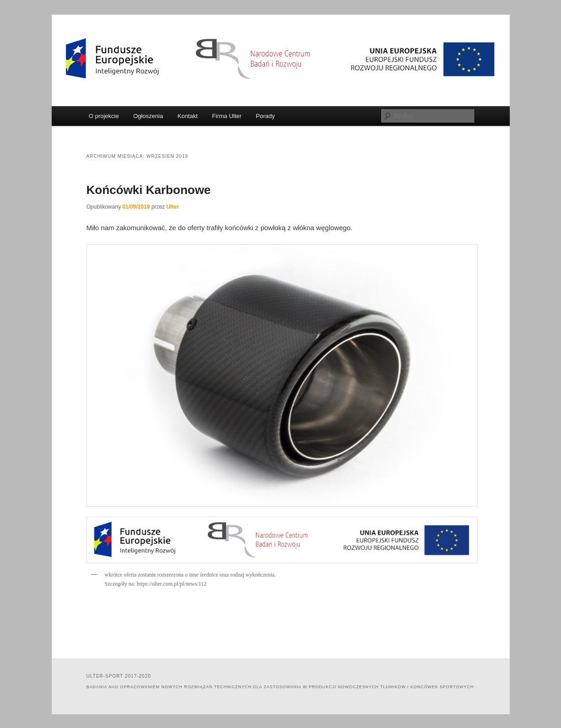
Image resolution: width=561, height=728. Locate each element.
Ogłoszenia (148, 116)
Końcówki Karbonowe (149, 190)
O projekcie (104, 116)
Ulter (172, 207)
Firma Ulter (227, 116)
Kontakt (187, 116)
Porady (265, 116)
